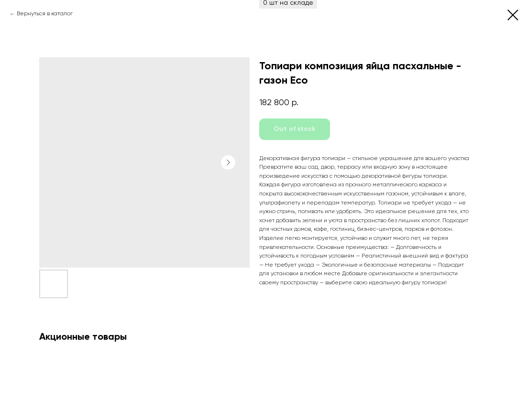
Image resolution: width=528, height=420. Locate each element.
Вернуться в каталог (45, 14)
